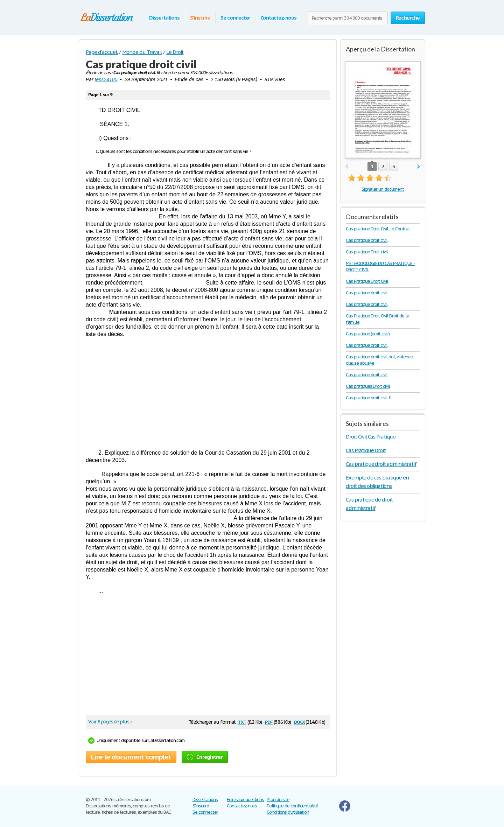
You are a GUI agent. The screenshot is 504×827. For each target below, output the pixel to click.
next (419, 167)
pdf (269, 721)
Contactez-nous (278, 18)
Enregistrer (205, 757)
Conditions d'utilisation (288, 812)
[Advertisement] (208, 393)
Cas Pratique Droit (366, 450)
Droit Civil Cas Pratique (371, 437)
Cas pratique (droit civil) (368, 334)
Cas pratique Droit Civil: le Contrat (378, 229)
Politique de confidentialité (292, 806)
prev (347, 167)
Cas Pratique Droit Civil (367, 281)
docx (299, 721)
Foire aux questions (245, 800)
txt (242, 721)
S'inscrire (200, 18)
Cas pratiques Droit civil (368, 386)
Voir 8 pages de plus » (110, 722)
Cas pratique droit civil (367, 240)
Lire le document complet (131, 757)
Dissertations (164, 18)
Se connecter (235, 18)
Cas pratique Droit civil (367, 252)
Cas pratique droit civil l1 (369, 398)
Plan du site (278, 800)
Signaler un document (383, 189)
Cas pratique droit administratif (381, 464)
